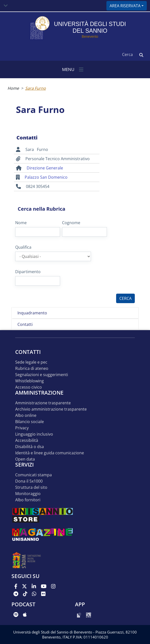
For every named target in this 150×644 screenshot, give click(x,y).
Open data (25, 459)
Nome (21, 223)
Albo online (26, 415)
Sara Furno (36, 88)
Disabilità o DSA (30, 447)
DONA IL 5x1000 (29, 481)
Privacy (22, 428)
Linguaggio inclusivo (34, 434)
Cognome (71, 223)
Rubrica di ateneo (32, 368)
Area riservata (125, 6)
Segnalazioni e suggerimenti (42, 375)
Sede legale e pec (31, 362)
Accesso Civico (29, 387)
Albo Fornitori (28, 500)
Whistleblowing (30, 381)
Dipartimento (28, 272)
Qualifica (23, 247)
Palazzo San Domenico (46, 177)
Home (13, 88)
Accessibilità (27, 440)
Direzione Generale (45, 168)
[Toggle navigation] (6, 6)
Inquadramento (32, 313)
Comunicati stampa (34, 475)
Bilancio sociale (30, 422)
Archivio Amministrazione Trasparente (51, 409)
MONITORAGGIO (28, 494)
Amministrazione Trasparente (43, 403)
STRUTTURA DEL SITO (31, 487)
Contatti (25, 324)
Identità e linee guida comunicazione (50, 453)
